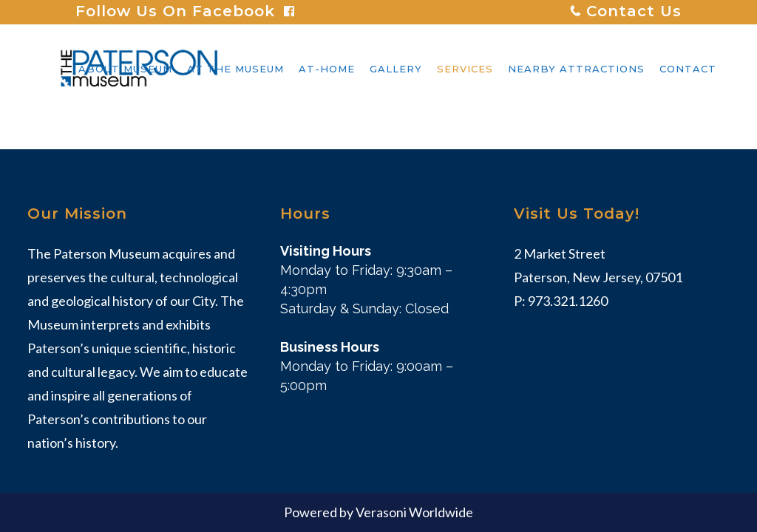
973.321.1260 (568, 301)
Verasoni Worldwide (414, 512)
